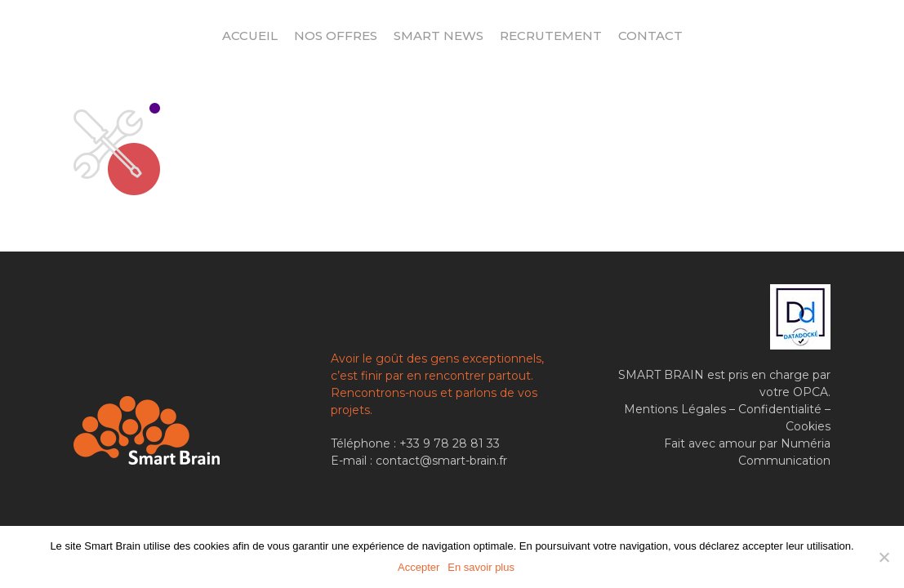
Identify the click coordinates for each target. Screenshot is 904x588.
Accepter (419, 567)
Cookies (808, 426)
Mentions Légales (675, 409)
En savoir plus (481, 567)
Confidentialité (780, 409)
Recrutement (551, 36)
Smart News (439, 36)
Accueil (250, 36)
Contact (650, 36)
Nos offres (336, 36)
